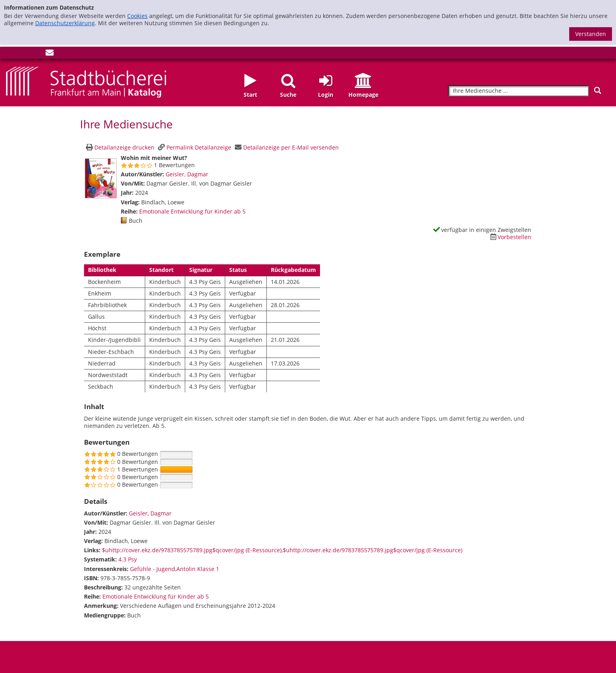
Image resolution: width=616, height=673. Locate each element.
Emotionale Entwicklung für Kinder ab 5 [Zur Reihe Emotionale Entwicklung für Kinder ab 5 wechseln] (192, 211)
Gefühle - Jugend (153, 569)
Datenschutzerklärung (65, 23)
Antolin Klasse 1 (198, 569)
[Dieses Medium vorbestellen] (510, 237)
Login (326, 95)
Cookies (137, 16)
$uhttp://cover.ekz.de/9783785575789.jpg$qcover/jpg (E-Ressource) (192, 550)
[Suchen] (598, 91)
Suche (288, 95)
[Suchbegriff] (518, 91)
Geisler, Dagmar (187, 174)
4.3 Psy (128, 559)
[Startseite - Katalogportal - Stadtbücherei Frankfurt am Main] (86, 81)
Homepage (363, 95)
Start (250, 95)
